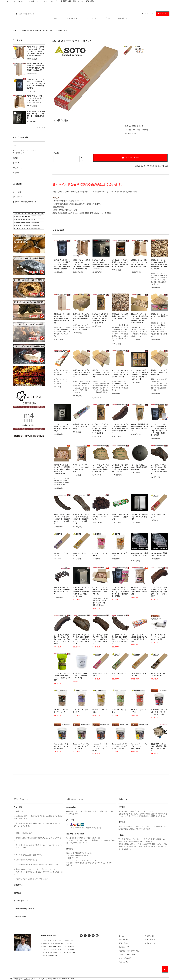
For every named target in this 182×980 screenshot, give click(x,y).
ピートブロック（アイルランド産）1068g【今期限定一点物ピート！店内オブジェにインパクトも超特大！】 (62, 639)
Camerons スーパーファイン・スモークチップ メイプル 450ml (62, 746)
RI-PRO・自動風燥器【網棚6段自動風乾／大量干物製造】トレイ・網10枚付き (140, 428)
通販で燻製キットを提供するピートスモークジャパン (30, 979)
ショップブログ (125, 958)
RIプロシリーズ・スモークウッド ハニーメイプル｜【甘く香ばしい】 (62, 372)
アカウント (149, 14)
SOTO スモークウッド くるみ (81, 554)
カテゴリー (73, 18)
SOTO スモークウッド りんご (159, 516)
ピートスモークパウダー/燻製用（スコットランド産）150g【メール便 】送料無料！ (36, 115)
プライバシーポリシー (127, 955)
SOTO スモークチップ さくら (101, 554)
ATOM (126, 962)
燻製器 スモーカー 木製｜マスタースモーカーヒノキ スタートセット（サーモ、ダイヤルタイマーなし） (36, 99)
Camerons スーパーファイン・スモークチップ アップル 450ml (81, 746)
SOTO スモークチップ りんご (139, 711)
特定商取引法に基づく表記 (158, 166)
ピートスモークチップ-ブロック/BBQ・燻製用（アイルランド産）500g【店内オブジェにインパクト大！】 (120, 429)
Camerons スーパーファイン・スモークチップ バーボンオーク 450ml (159, 712)
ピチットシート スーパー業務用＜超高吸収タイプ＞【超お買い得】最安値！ (139, 638)
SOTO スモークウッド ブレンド (139, 675)
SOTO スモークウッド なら (120, 675)
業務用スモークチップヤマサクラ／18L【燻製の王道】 (159, 316)
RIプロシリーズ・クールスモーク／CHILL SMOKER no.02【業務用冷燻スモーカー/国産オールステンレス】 (81, 592)
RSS (120, 962)
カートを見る (150, 940)
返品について (140, 166)
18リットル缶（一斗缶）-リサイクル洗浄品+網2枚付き (140, 517)
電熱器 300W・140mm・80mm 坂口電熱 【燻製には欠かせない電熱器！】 (159, 747)
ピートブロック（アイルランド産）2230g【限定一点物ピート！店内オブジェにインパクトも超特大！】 (159, 469)
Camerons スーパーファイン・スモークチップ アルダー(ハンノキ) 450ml (101, 747)
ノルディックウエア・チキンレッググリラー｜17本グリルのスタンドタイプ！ (62, 591)
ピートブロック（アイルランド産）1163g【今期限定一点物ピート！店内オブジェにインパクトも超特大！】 (159, 592)
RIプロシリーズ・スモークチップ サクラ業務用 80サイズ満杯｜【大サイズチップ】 (101, 591)
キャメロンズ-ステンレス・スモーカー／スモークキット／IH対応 (159, 637)
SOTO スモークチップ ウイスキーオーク (62, 711)
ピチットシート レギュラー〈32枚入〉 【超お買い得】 (120, 517)
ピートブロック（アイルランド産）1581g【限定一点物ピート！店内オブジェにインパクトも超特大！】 (81, 639)
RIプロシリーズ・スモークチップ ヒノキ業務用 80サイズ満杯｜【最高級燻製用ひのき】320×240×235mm (62, 469)
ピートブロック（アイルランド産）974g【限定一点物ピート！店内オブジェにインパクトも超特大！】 (81, 519)
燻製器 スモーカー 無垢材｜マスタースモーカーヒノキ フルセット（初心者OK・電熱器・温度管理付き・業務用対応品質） (36, 51)
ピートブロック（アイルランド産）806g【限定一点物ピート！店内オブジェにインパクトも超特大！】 (101, 639)
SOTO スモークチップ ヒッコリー (81, 711)
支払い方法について (126, 940)
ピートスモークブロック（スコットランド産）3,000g (100, 517)
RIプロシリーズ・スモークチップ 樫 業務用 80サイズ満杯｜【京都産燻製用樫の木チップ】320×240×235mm (140, 318)
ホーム (57, 18)
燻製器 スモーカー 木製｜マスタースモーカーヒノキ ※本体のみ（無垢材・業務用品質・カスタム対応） (36, 67)
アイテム (162, 14)
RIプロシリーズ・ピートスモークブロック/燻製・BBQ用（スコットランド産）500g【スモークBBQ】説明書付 (101, 318)
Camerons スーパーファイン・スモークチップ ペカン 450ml (139, 746)
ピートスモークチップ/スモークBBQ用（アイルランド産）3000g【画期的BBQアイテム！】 (120, 468)
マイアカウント (151, 936)
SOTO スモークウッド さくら (101, 675)
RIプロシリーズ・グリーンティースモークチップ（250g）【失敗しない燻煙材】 (62, 677)
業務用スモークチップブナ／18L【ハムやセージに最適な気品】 (159, 372)
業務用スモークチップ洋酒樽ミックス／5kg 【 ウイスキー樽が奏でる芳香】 (120, 317)
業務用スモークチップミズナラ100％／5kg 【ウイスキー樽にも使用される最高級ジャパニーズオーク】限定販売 (159, 264)
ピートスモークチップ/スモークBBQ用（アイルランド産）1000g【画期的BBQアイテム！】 (101, 468)
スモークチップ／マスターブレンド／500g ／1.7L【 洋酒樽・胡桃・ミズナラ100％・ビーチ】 (120, 374)
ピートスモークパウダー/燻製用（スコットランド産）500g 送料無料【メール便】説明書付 (120, 263)
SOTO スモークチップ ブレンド (120, 554)
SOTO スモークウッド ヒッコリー (62, 554)
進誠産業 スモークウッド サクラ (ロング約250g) (81, 426)
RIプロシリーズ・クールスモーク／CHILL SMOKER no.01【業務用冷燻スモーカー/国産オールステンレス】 (101, 264)
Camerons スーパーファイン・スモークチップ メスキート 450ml (120, 746)
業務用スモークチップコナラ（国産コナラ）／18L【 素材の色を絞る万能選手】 (101, 374)
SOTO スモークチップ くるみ (101, 711)
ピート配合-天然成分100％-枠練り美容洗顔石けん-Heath (139, 467)
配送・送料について (126, 943)
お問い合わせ (123, 18)
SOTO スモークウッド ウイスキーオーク (159, 675)
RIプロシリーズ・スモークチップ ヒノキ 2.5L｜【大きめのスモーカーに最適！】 (81, 468)
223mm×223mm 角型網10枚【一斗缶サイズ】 (159, 554)
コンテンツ (92, 18)
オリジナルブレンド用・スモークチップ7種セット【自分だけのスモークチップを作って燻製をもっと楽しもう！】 (140, 375)
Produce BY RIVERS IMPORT (63, 979)
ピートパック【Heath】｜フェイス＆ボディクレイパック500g (81, 676)
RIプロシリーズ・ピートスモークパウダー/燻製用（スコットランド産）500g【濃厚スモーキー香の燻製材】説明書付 (36, 84)
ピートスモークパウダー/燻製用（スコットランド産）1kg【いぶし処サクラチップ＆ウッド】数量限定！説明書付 (120, 592)
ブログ (107, 18)
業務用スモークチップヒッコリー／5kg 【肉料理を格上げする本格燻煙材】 (81, 317)
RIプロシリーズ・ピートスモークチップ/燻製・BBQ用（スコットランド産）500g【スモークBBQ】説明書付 (101, 429)
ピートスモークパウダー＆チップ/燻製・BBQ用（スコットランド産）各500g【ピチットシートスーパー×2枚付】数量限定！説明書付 (159, 430)
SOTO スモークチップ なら (120, 711)
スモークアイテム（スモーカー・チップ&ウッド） (37, 31)
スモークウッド (62, 31)
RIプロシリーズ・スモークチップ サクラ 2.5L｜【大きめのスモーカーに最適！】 (139, 591)
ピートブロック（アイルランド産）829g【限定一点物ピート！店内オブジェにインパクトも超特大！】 (120, 639)
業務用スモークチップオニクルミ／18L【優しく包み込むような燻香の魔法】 (82, 374)
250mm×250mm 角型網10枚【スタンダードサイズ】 (140, 555)
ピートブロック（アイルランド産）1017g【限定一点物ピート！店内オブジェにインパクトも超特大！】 (62, 519)
